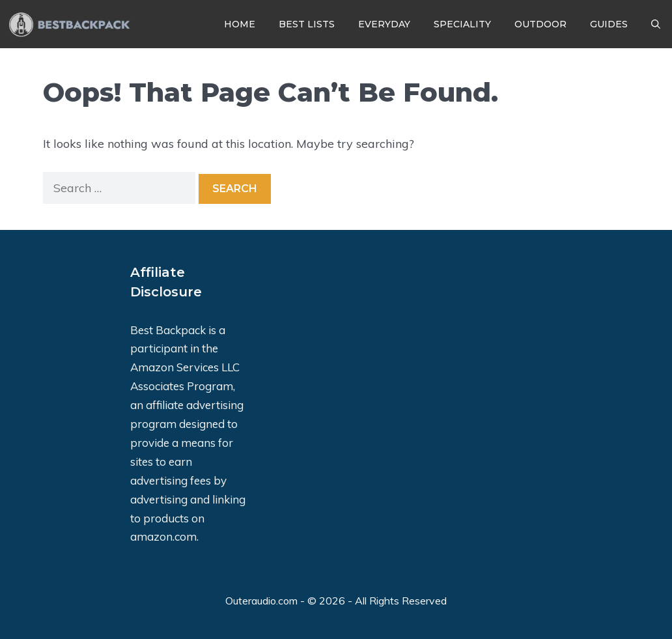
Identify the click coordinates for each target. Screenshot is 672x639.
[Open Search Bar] (656, 24)
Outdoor (540, 24)
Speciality (462, 24)
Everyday (384, 24)
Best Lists (307, 24)
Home (240, 24)
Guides (609, 24)
